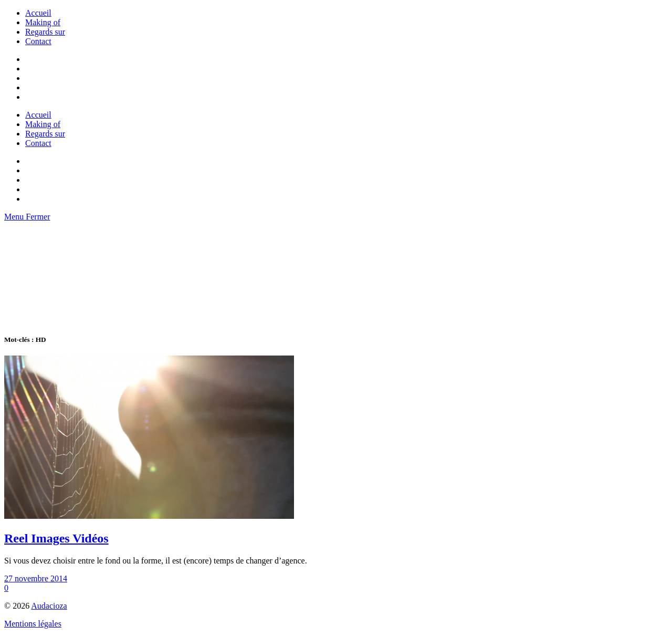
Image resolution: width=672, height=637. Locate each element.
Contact (38, 41)
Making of (43, 22)
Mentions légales (33, 624)
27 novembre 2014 (36, 578)
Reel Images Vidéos (56, 538)
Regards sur (45, 32)
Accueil (38, 13)
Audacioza (49, 606)
